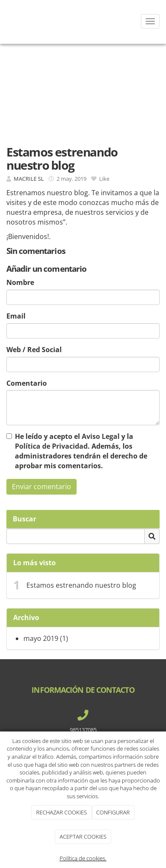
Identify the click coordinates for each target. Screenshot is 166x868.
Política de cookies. (83, 858)
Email (16, 316)
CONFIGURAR (113, 812)
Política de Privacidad (51, 446)
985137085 (83, 730)
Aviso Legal (101, 436)
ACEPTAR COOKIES (83, 837)
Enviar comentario (41, 487)
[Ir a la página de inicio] (4, 21)
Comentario (27, 383)
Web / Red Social (34, 350)
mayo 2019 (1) (46, 638)
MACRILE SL (29, 179)
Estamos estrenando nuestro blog (81, 585)
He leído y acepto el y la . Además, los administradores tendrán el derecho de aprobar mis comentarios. (81, 451)
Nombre (20, 282)
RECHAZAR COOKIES (62, 812)
